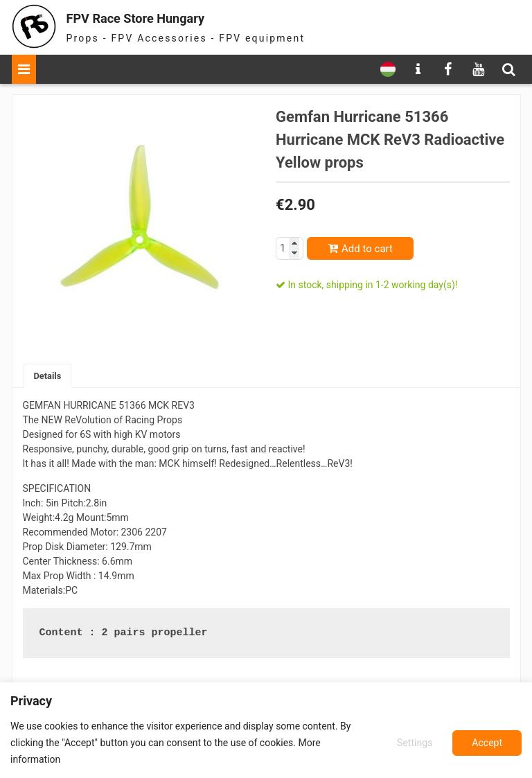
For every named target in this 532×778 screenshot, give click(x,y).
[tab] (49, 377)
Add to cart (367, 249)
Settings (413, 743)
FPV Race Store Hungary (162, 17)
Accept (487, 743)
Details (49, 376)
